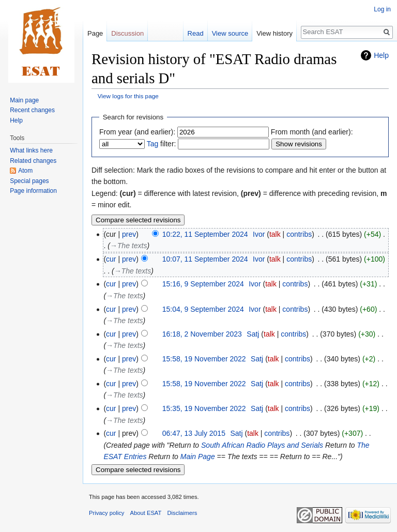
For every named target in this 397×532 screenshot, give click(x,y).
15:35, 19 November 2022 (204, 408)
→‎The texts (129, 246)
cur (111, 259)
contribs (299, 234)
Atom (25, 171)
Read (196, 33)
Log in (382, 9)
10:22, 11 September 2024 (205, 234)
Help (381, 55)
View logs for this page (128, 96)
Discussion (127, 33)
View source (230, 33)
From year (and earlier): (137, 132)
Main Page (198, 457)
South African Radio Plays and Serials (262, 445)
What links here (31, 150)
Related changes (33, 161)
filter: (162, 144)
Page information (33, 191)
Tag (153, 144)
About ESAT (146, 513)
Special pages (29, 181)
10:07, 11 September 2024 (205, 259)
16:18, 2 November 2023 (202, 334)
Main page (24, 100)
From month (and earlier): (312, 132)
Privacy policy (106, 513)
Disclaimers (182, 513)
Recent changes (32, 110)
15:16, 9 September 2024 (203, 284)
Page (95, 33)
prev (129, 234)
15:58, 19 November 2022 (204, 359)
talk (275, 234)
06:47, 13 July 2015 (194, 433)
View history (274, 33)
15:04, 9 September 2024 (203, 309)
